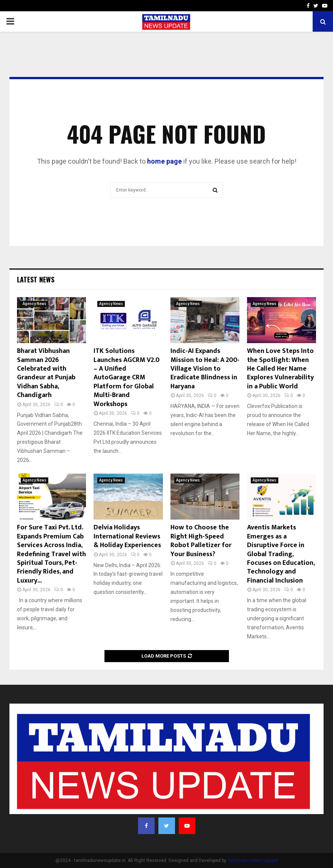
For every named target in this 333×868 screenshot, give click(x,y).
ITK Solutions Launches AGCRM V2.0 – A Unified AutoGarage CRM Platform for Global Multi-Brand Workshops (127, 377)
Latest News (36, 279)
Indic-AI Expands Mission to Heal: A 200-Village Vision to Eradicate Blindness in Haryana (205, 369)
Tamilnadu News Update (253, 860)
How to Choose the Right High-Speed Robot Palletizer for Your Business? (201, 541)
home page (164, 161)
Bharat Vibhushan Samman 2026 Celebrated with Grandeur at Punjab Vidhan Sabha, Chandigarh (46, 373)
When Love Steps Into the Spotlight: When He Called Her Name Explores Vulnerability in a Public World (280, 369)
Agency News (35, 304)
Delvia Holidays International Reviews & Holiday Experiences (127, 536)
